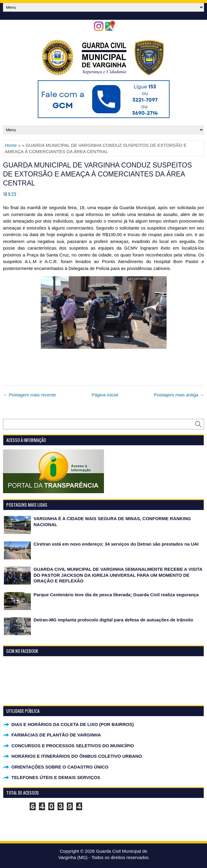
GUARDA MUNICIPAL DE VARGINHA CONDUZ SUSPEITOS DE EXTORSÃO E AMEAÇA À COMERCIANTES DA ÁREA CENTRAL (97, 174)
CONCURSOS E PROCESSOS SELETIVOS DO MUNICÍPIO (73, 746)
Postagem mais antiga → (179, 395)
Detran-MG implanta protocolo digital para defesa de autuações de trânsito (113, 620)
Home (11, 145)
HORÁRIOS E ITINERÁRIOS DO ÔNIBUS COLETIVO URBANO (77, 756)
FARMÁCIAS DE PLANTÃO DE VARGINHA (56, 735)
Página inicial (105, 395)
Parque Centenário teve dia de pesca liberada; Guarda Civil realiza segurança (116, 595)
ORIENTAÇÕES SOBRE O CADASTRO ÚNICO (60, 767)
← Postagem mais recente (30, 395)
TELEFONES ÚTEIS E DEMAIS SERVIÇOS (56, 777)
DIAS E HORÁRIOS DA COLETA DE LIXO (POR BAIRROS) (73, 724)
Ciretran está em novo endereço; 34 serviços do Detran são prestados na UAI (116, 544)
